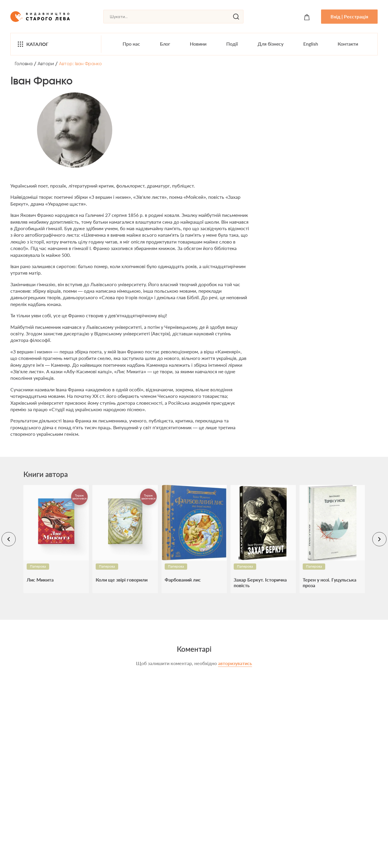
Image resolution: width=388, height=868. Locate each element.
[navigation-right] (379, 539)
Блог (165, 44)
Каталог (33, 44)
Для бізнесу (271, 44)
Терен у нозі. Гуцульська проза (330, 582)
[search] (236, 17)
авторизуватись (235, 663)
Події (232, 44)
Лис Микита (40, 580)
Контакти (348, 44)
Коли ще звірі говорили (122, 580)
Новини (198, 44)
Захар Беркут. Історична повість (260, 582)
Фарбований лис (183, 580)
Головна (24, 64)
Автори (46, 64)
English (311, 44)
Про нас (131, 44)
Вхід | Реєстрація (349, 16)
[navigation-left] (9, 539)
